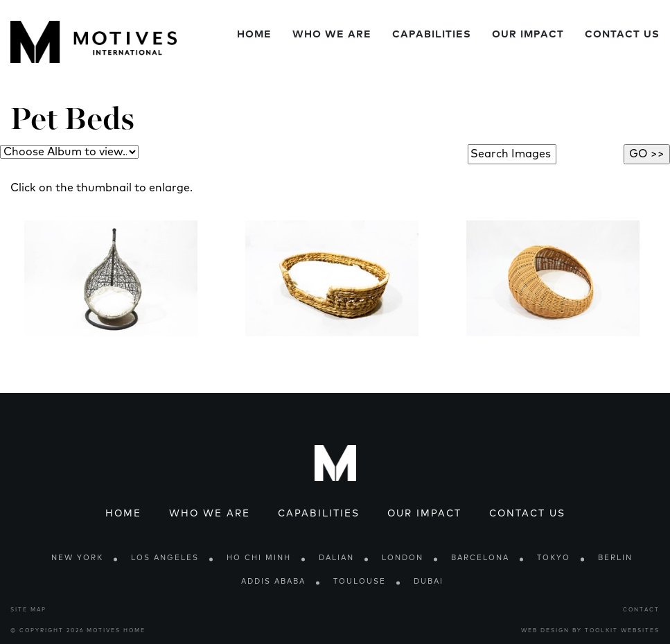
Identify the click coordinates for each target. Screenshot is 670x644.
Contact (641, 610)
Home (254, 35)
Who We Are (332, 35)
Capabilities (432, 35)
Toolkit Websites (622, 631)
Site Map (28, 610)
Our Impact (528, 35)
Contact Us (622, 35)
